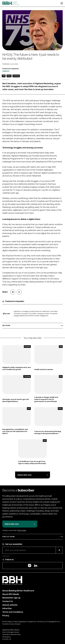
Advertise (7, 608)
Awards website (10, 605)
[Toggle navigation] (62, 3)
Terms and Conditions (13, 612)
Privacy (6, 616)
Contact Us (8, 601)
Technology (16, 76)
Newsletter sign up (11, 598)
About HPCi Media (11, 594)
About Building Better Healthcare (18, 591)
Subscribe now (24, 475)
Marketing (27, 346)
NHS (4, 76)
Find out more (8, 537)
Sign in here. (22, 530)
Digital (9, 76)
